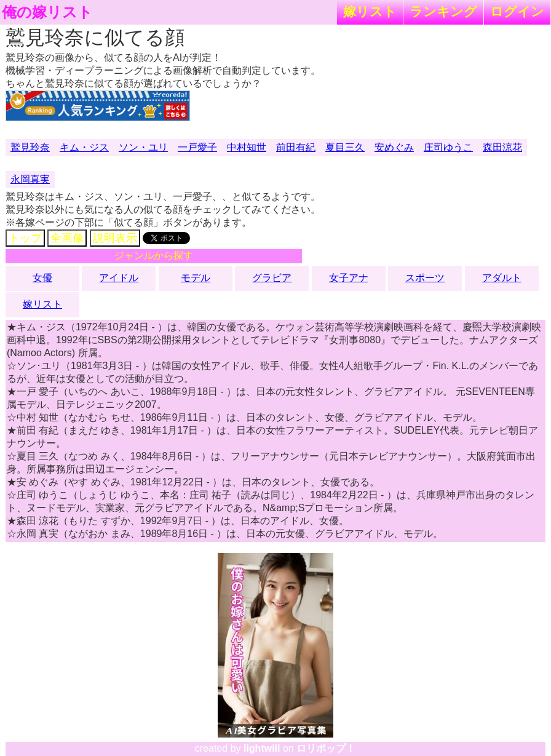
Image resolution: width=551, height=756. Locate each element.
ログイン (517, 11)
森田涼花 (502, 147)
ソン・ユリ (143, 147)
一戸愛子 (197, 147)
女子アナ (349, 278)
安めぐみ (394, 147)
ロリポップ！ (326, 748)
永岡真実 (30, 179)
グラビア (272, 278)
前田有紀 (296, 147)
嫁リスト (370, 11)
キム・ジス (84, 147)
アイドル (119, 278)
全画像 (67, 238)
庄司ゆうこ (448, 147)
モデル (196, 278)
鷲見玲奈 (30, 147)
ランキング (443, 11)
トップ (25, 238)
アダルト (502, 278)
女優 (42, 278)
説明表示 (115, 238)
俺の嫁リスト (47, 12)
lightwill (262, 748)
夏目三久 (345, 147)
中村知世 (247, 147)
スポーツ (425, 278)
